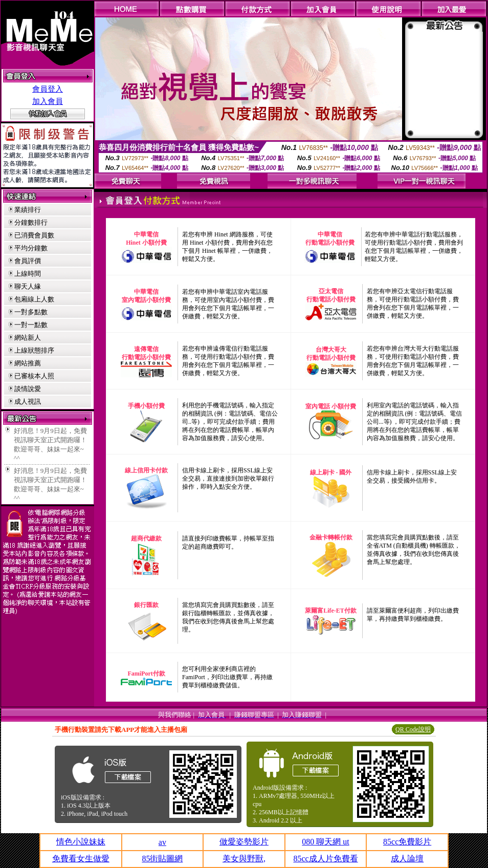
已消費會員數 (34, 235)
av (162, 842)
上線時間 (28, 274)
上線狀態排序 (34, 350)
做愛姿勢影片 (244, 842)
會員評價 (28, 261)
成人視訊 (28, 402)
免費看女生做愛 (81, 859)
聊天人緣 (28, 286)
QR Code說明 (413, 729)
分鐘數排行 (31, 222)
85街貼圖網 (162, 859)
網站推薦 (28, 363)
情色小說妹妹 (81, 842)
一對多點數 (31, 312)
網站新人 (28, 338)
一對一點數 (31, 325)
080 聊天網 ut (325, 842)
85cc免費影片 (407, 842)
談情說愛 (28, 389)
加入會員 (48, 101)
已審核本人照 (34, 376)
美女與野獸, (244, 859)
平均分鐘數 (31, 248)
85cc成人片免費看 (325, 859)
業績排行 (28, 210)
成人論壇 (407, 859)
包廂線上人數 (34, 299)
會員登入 (48, 89)
